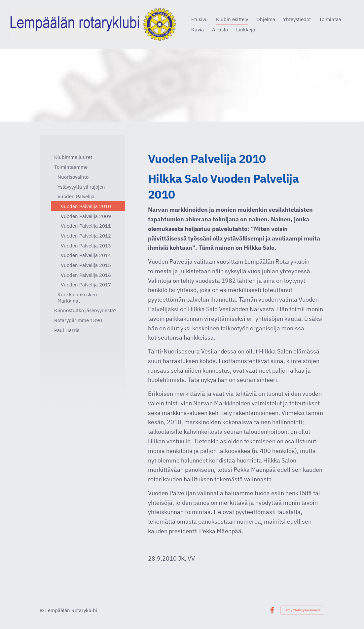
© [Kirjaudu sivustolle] (43, 610)
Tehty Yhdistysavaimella (302, 610)
